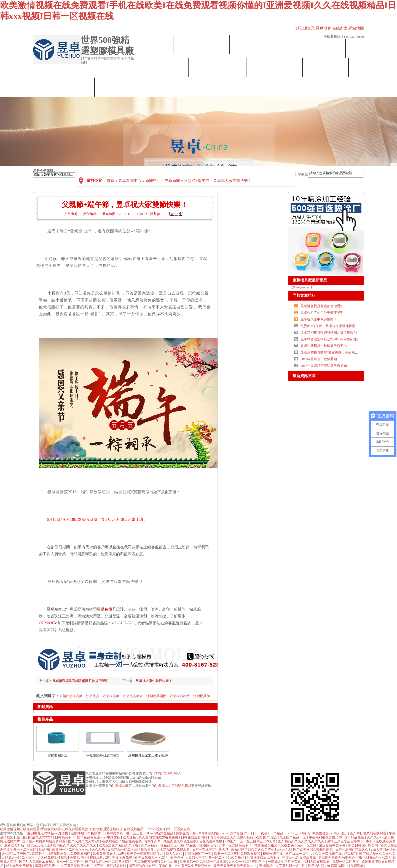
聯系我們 (64, 87)
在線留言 (340, 28)
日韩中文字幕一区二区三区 (123, 833)
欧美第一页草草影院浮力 (145, 854)
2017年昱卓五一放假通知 (319, 359)
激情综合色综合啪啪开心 (337, 858)
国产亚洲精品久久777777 (34, 837)
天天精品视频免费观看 (174, 850)
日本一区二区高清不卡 (236, 845)
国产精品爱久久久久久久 (377, 854)
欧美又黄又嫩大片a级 (109, 854)
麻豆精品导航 (117, 866)
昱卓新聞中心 (130, 181)
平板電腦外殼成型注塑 (103, 755)
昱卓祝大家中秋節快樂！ (154, 681)
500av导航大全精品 (160, 833)
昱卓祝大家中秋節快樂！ (319, 319)
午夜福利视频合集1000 (326, 837)
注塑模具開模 (156, 696)
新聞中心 (153, 181)
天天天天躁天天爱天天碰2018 (235, 866)
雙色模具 (162, 68)
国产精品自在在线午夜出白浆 (151, 866)
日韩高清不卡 (65, 837)
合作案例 (326, 68)
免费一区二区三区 (346, 862)
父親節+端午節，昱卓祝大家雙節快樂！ (330, 326)
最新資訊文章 (304, 376)
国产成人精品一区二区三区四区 (109, 862)
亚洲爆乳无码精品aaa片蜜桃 (48, 833)
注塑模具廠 (111, 696)
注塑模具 (93, 696)
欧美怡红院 (317, 866)
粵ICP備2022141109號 (165, 773)
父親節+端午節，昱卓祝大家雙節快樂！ (218, 181)
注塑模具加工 (165, 786)
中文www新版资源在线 (300, 858)
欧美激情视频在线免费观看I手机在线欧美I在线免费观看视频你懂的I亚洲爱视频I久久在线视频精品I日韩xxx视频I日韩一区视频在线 (95, 829)
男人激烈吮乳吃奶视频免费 (159, 837)
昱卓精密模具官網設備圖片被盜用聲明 (80, 681)
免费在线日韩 (186, 833)
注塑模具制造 (180, 696)
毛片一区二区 (307, 845)
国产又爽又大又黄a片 (84, 841)
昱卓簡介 (202, 44)
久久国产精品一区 (293, 837)
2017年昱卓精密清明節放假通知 (324, 366)
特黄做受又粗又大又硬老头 (274, 845)
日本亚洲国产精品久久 (352, 850)
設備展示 (260, 44)
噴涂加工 (275, 68)
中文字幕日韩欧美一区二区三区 (81, 866)
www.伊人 (284, 850)
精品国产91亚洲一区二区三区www (64, 850)
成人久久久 (174, 854)
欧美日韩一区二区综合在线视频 (203, 862)
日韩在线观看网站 (195, 837)
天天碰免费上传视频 (53, 858)
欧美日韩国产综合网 (364, 845)
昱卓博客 (323, 28)
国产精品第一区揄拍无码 (198, 845)
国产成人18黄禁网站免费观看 (44, 841)
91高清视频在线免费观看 (346, 866)
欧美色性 (177, 858)
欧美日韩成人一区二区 (151, 858)
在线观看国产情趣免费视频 (122, 841)
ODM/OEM (48, 623)
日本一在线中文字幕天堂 (211, 850)
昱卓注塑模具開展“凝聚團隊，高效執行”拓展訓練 (337, 352)
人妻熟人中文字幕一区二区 (206, 858)
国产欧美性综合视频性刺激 (313, 850)
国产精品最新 (355, 837)
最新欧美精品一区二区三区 (24, 845)
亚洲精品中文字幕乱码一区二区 (283, 866)
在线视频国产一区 (198, 854)
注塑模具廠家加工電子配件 (148, 755)
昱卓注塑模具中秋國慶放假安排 (324, 346)
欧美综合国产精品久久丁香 (119, 845)
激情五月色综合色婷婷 (344, 841)
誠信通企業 (305, 28)
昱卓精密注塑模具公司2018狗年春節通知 (330, 339)
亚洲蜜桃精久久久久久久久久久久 (72, 845)
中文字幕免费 (123, 858)
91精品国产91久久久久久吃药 (253, 850)
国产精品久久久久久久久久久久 (301, 841)
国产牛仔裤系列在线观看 (368, 833)
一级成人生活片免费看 (285, 862)
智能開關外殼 (58, 755)
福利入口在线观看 (317, 862)
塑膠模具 (218, 68)
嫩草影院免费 (45, 866)
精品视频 (351, 854)
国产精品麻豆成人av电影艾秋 (99, 837)
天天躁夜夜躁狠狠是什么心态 (156, 862)
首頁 (154, 44)
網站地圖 (356, 28)
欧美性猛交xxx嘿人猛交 (330, 833)
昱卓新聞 (172, 181)
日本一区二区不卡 (70, 862)
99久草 (271, 841)
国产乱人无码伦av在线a (37, 862)
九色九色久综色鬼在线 (180, 841)
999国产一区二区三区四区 (244, 841)
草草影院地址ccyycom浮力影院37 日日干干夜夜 (233, 833)
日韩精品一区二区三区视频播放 (131, 850)
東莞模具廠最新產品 (310, 280)
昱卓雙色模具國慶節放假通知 (322, 306)
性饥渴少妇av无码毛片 (264, 858)
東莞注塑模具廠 (71, 696)
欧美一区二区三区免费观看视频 (238, 854)
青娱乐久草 (153, 841)
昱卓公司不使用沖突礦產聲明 (322, 313)
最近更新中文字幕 (333, 845)
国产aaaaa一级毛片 (299, 854)
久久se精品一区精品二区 (159, 845)
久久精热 (99, 850)
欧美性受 (130, 837)
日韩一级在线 (273, 854)
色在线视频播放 (211, 841)
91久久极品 (236, 858)
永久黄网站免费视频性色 (193, 866)
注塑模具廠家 (133, 696)
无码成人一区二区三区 (19, 858)
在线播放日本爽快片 (86, 833)
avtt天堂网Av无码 (384, 850)
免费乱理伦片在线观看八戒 (90, 858)
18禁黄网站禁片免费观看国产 (69, 854)
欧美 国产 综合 (267, 837)
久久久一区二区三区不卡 (247, 862)
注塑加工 (318, 48)
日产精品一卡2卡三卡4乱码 (290, 833)
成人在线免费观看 (19, 866)
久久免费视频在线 (329, 854)
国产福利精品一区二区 (375, 858)
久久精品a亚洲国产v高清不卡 (23, 854)
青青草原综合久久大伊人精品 (232, 837)
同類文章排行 (304, 295)
